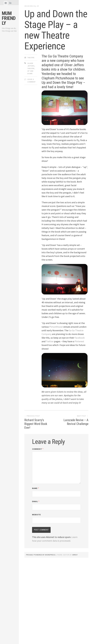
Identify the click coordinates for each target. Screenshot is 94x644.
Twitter (50, 341)
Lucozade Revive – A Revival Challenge (75, 422)
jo (38, 6)
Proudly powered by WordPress (41, 555)
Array (75, 555)
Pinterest (79, 341)
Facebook (80, 338)
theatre (31, 68)
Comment (38, 449)
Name (36, 488)
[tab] (6, 3)
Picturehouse (56, 327)
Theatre (31, 58)
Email (36, 501)
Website (36, 515)
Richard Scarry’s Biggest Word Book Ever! (36, 424)
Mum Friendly (9, 18)
